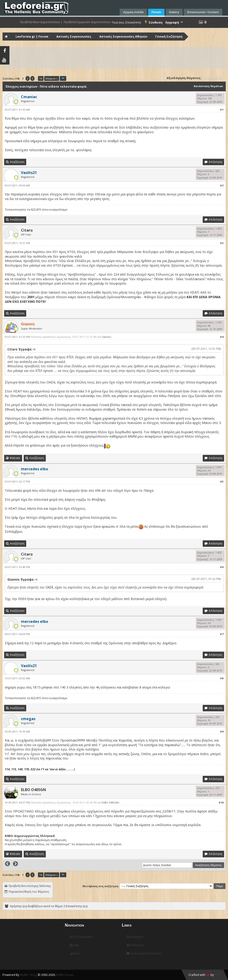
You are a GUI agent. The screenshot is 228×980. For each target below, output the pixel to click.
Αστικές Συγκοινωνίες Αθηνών (123, 36)
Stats (75, 954)
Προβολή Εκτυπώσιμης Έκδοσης (30, 886)
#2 (222, 185)
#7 (222, 634)
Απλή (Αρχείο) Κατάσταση (144, 954)
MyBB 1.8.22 (28, 975)
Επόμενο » (52, 78)
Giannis (106, 337)
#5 (222, 481)
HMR (218, 975)
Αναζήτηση (135, 937)
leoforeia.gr (135, 945)
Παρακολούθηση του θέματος (29, 892)
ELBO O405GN (33, 790)
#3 (222, 243)
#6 (222, 567)
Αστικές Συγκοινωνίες (74, 36)
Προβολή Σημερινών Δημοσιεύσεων (87, 22)
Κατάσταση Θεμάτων (208, 86)
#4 (222, 337)
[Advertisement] (115, 58)
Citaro (27, 230)
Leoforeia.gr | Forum (32, 36)
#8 (222, 678)
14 (41, 78)
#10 (221, 802)
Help (74, 945)
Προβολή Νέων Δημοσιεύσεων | (41, 22)
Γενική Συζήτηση (169, 36)
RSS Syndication (81, 937)
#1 (222, 110)
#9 (222, 731)
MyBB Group (64, 975)
